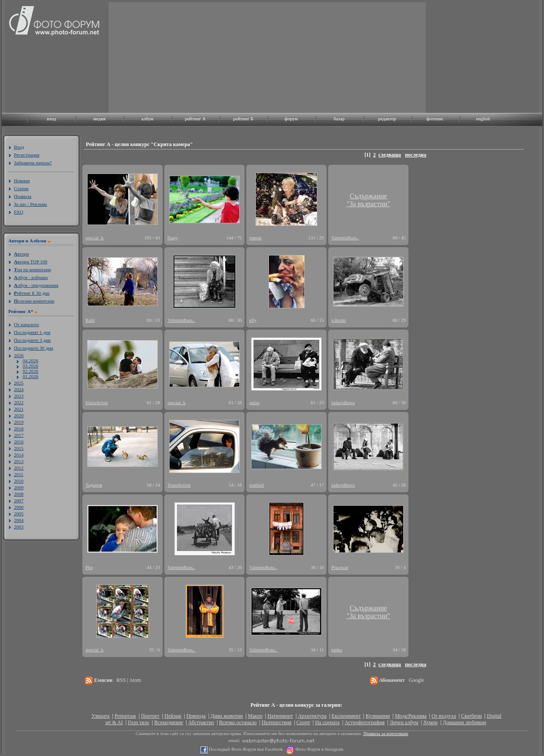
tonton (255, 238)
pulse (254, 402)
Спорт (303, 722)
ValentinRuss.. (345, 238)
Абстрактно (201, 722)
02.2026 (31, 371)
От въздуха (444, 716)
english (483, 119)
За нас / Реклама (31, 204)
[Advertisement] (175, 57)
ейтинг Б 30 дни (32, 293)
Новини (22, 180)
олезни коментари (34, 301)
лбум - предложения (36, 285)
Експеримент (346, 716)
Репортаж (125, 716)
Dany (173, 238)
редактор (387, 119)
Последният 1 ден (32, 332)
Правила (23, 196)
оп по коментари (32, 269)
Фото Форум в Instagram (319, 749)
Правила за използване (386, 734)
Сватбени (472, 716)
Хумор (430, 722)
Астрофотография (365, 722)
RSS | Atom (129, 680)
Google (416, 680)
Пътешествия (276, 722)
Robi (90, 320)
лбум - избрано (31, 277)
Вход (19, 147)
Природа (196, 716)
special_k (95, 238)
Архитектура (312, 716)
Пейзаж (173, 716)
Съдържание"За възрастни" (368, 200)
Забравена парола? (33, 163)
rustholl (257, 485)
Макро (255, 716)
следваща (390, 155)
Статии (21, 188)
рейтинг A (195, 119)
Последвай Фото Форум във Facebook (245, 749)
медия (99, 119)
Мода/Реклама (411, 716)
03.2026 (31, 366)
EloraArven (97, 402)
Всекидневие (169, 722)
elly (253, 320)
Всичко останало (238, 722)
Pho (89, 567)
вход (51, 119)
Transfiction (179, 485)
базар (339, 119)
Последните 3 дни (32, 340)
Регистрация (27, 155)
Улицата (101, 716)
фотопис (435, 119)
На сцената (327, 722)
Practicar (340, 567)
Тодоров (94, 485)
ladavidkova (343, 402)
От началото (26, 324)
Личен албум (404, 722)
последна (416, 155)
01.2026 (31, 376)
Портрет (150, 716)
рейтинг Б (243, 119)
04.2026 (31, 361)
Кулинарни (378, 716)
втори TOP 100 (31, 262)
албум (147, 119)
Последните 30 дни (34, 348)
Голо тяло (138, 722)
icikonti (339, 320)
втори (21, 254)
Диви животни (227, 716)
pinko (337, 650)
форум (291, 119)
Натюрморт (280, 716)
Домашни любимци (464, 722)
